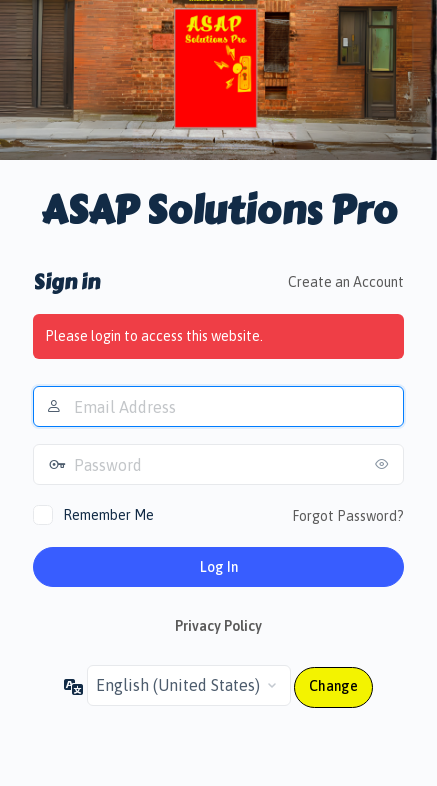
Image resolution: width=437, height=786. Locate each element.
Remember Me (108, 515)
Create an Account (346, 282)
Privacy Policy (218, 626)
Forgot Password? (348, 516)
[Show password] (384, 464)
